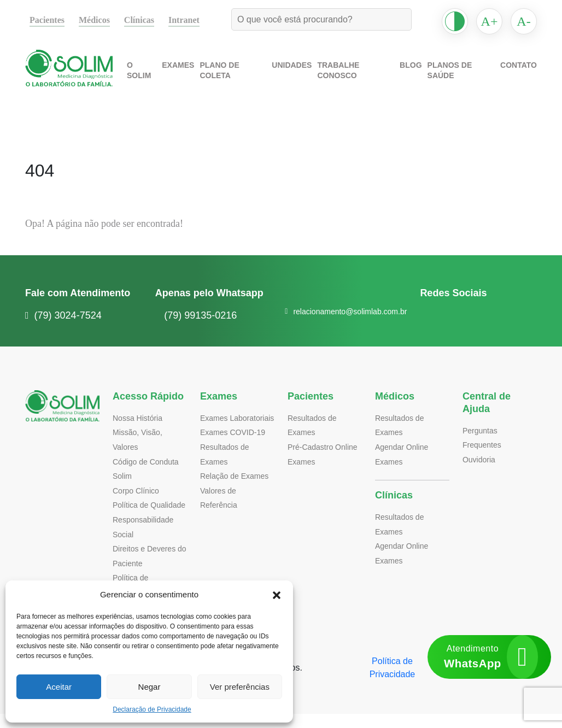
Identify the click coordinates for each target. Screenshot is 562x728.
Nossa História (139, 418)
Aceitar (59, 687)
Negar (149, 687)
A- (524, 21)
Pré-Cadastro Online (324, 447)
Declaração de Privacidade (152, 709)
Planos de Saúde (464, 76)
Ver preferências (239, 687)
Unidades (300, 76)
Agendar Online (403, 447)
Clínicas (150, 20)
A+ (489, 21)
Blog (415, 76)
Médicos (101, 20)
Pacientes (49, 20)
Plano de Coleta (243, 76)
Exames (190, 76)
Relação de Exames (233, 491)
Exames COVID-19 (231, 447)
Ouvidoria (480, 459)
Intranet (196, 20)
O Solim (154, 76)
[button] (277, 595)
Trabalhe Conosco (362, 76)
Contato (520, 76)
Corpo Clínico (137, 491)
